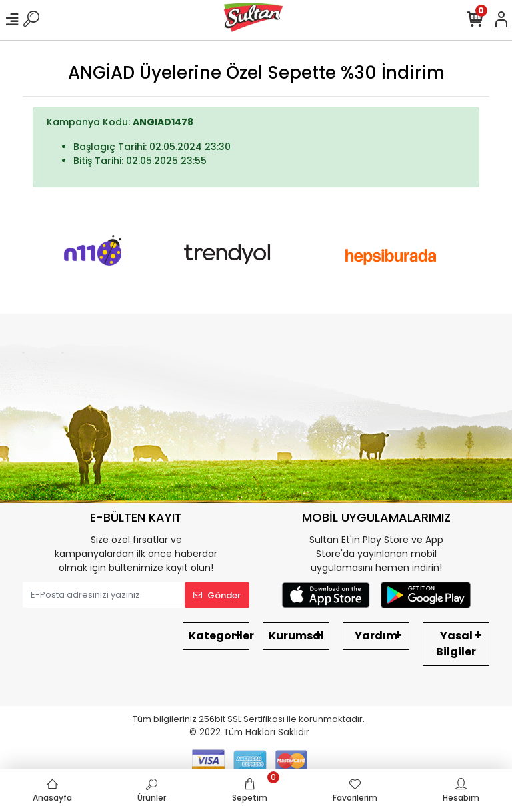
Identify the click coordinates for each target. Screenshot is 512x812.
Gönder (217, 595)
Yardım (376, 636)
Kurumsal (296, 636)
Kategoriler (219, 636)
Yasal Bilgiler (456, 644)
